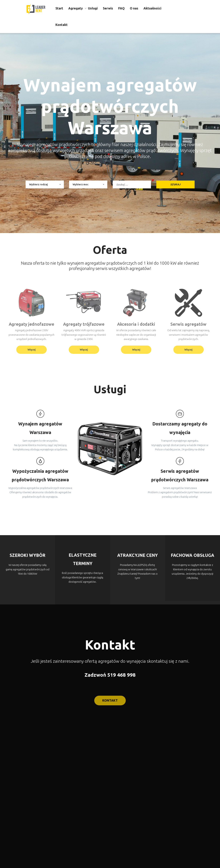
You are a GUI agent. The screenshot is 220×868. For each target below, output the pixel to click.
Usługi (93, 8)
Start (59, 8)
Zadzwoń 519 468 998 (110, 676)
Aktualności (152, 8)
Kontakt (62, 25)
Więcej (32, 350)
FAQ (121, 8)
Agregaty (76, 8)
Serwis (108, 8)
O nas (134, 8)
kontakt (110, 707)
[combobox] (45, 184)
